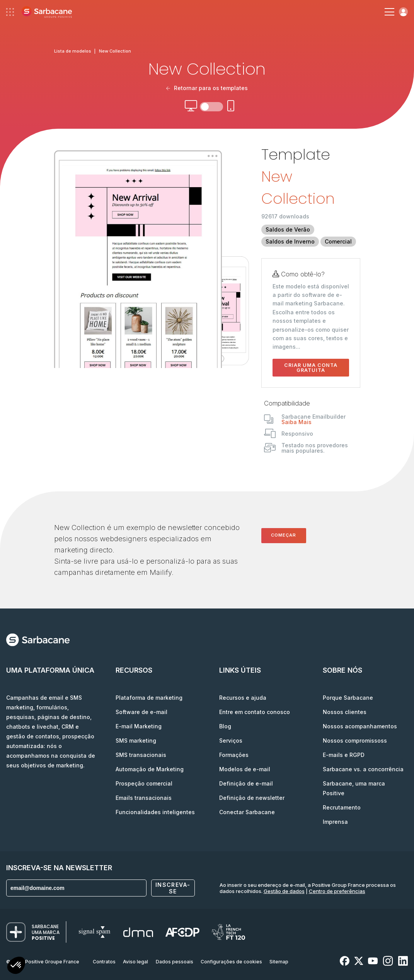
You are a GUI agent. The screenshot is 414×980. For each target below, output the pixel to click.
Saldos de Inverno (290, 241)
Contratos (104, 962)
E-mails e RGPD (344, 755)
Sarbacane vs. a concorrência (363, 769)
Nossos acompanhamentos (360, 726)
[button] (16, 966)
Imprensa (335, 822)
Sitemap (279, 962)
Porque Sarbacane (348, 698)
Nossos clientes (345, 712)
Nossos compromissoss (355, 741)
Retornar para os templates (207, 88)
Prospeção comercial (144, 783)
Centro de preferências (337, 891)
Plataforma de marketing (149, 698)
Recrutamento (342, 807)
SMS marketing (136, 741)
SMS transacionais (141, 755)
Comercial (338, 241)
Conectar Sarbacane (247, 812)
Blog (225, 726)
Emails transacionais (144, 798)
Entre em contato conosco (255, 712)
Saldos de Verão (288, 229)
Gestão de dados (284, 891)
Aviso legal (135, 962)
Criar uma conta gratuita (311, 368)
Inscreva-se (173, 888)
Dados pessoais (175, 962)
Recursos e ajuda (243, 698)
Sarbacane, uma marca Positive (354, 788)
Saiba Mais (296, 422)
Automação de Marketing (150, 769)
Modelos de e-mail (245, 769)
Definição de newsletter (252, 798)
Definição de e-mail (246, 783)
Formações (234, 755)
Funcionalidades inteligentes (155, 812)
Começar (284, 535)
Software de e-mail (141, 712)
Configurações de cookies (231, 962)
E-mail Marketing (139, 726)
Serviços (231, 741)
